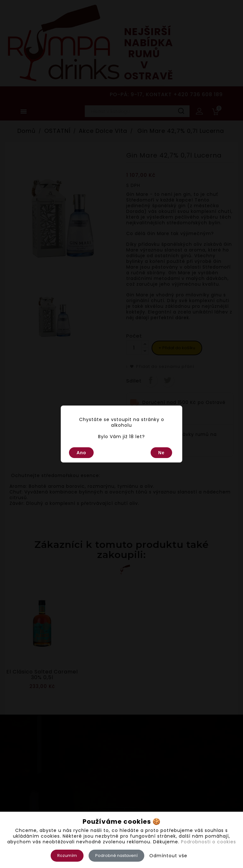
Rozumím (67, 856)
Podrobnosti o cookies (209, 842)
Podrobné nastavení (116, 856)
